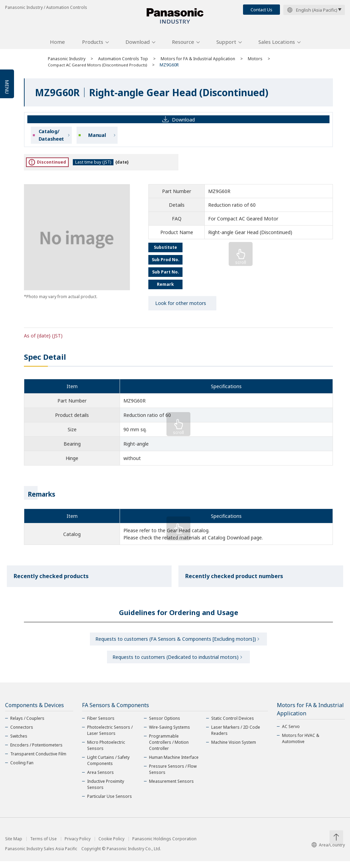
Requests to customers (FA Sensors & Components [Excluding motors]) (176, 643)
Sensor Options (165, 725)
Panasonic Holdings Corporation (164, 846)
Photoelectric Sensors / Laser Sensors (110, 737)
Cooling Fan (22, 770)
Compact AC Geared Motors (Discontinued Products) (100, 69)
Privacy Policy (78, 846)
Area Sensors (100, 779)
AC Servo (291, 733)
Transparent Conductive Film (38, 761)
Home (57, 46)
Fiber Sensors (101, 725)
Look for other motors (181, 307)
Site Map (14, 846)
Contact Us (261, 10)
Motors (255, 62)
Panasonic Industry (67, 62)
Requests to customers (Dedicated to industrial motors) (176, 663)
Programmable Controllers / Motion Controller (169, 749)
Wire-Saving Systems (170, 734)
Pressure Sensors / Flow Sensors (173, 776)
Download (138, 46)
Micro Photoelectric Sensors (106, 752)
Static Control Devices (233, 725)
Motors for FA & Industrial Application (198, 62)
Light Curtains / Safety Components (108, 767)
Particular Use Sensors (110, 803)
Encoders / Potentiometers (36, 752)
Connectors (22, 734)
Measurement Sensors (171, 788)
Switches (19, 743)
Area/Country (328, 852)
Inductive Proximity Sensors (106, 791)
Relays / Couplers (27, 725)
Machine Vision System (234, 749)
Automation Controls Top (123, 62)
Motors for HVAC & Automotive (301, 745)
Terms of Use (43, 846)
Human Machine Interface (174, 764)
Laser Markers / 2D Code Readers (236, 737)
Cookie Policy (111, 846)
